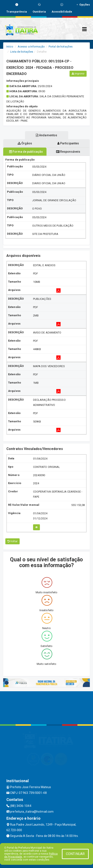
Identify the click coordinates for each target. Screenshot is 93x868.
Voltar (12, 541)
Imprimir (78, 74)
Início (10, 47)
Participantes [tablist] (68, 143)
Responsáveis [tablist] (68, 152)
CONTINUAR (75, 854)
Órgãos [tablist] (25, 143)
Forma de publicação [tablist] (26, 152)
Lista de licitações (22, 52)
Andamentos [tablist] (46, 135)
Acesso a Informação (31, 47)
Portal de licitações (61, 47)
